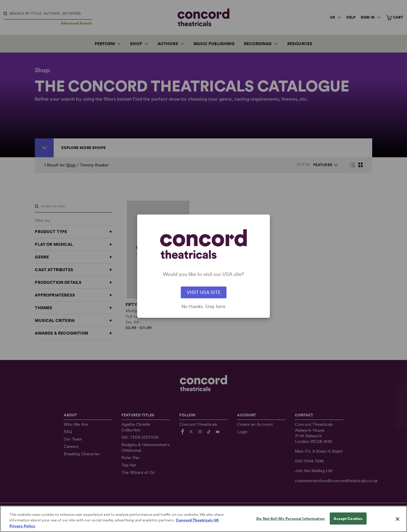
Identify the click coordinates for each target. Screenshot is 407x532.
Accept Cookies (348, 523)
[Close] (398, 524)
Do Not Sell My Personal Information (291, 523)
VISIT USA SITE (204, 292)
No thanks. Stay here (203, 307)
